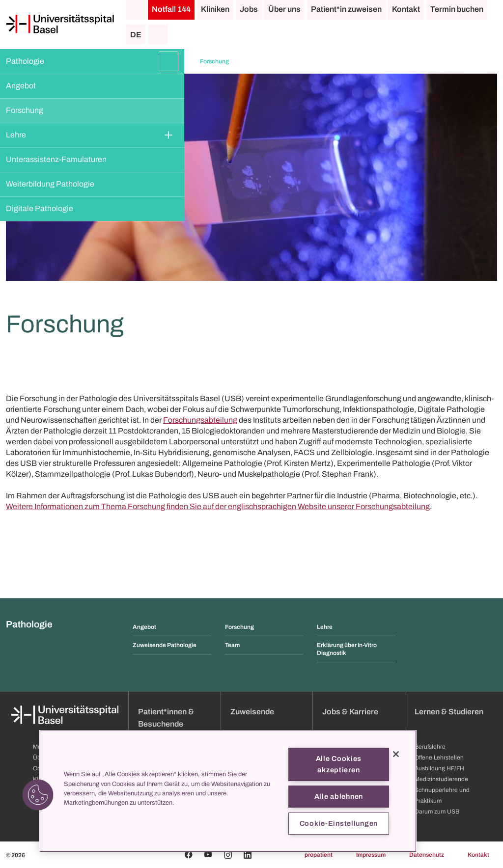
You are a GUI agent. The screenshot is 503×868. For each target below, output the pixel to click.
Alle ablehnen (339, 796)
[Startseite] (60, 24)
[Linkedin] (248, 855)
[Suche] (158, 34)
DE (136, 35)
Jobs (249, 9)
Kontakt (406, 9)
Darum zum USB (437, 812)
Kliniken (215, 9)
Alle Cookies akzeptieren (339, 764)
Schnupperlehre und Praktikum (442, 795)
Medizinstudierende (441, 779)
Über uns (284, 9)
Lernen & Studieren (449, 712)
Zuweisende (252, 712)
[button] (38, 795)
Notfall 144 (171, 9)
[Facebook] (189, 855)
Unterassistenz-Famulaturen (56, 159)
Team (232, 645)
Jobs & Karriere (350, 712)
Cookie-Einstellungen (339, 823)
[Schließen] (396, 754)
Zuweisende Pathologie (165, 645)
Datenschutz (427, 855)
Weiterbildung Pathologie (50, 184)
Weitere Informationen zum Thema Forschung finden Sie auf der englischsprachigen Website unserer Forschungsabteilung (218, 506)
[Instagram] (228, 855)
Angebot (21, 86)
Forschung (25, 110)
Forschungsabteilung (200, 420)
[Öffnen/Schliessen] (168, 61)
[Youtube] (208, 855)
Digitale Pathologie (40, 208)
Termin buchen (457, 9)
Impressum (371, 855)
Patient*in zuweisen (346, 9)
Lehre (16, 135)
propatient (319, 855)
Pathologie (25, 61)
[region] (228, 791)
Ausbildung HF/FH (439, 768)
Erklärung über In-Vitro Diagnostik (347, 649)
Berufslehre (430, 747)
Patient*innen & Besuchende (166, 718)
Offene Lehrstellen (439, 758)
